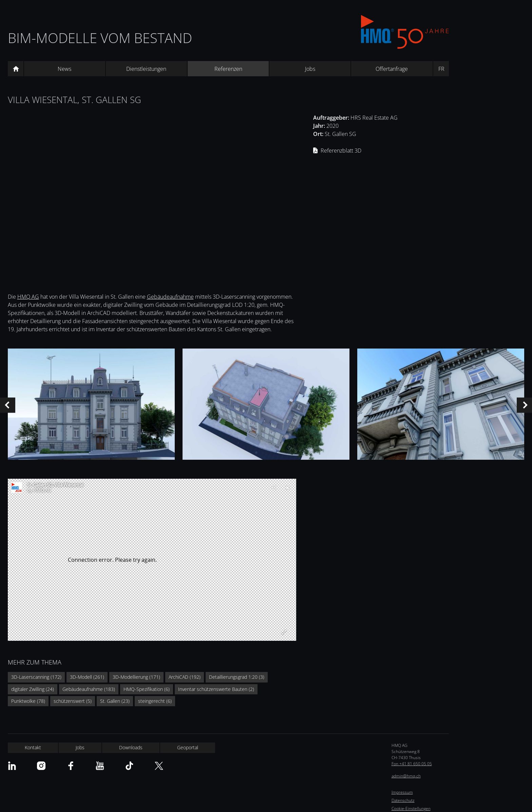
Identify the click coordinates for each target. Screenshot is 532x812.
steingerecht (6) (155, 701)
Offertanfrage (392, 69)
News (64, 69)
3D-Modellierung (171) (136, 677)
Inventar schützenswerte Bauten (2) (216, 689)
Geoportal (188, 747)
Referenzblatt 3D (341, 151)
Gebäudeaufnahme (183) (89, 689)
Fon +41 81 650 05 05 (412, 764)
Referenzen (228, 69)
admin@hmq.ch (406, 776)
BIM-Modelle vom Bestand (100, 38)
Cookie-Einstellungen (411, 808)
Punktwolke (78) (28, 701)
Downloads (131, 747)
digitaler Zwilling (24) (33, 689)
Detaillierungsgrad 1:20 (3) (237, 677)
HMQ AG (28, 297)
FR (441, 69)
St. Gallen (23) (115, 701)
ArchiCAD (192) (185, 677)
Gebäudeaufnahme (170, 297)
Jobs (310, 69)
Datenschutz (403, 800)
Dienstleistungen (146, 69)
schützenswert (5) (73, 701)
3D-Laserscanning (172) (36, 677)
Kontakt (33, 747)
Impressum (402, 792)
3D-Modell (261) (87, 677)
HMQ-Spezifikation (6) (147, 689)
